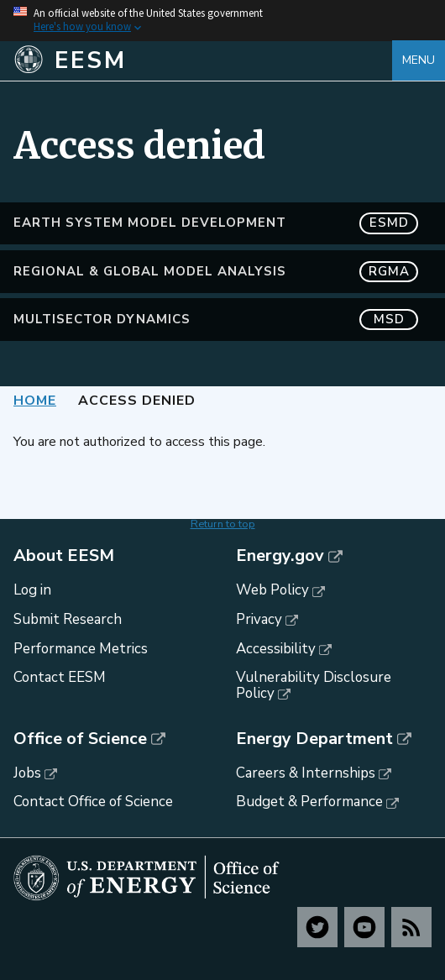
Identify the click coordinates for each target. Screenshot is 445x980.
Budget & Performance (309, 802)
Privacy (259, 619)
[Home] (203, 60)
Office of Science (80, 739)
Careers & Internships (306, 773)
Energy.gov (280, 556)
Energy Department (314, 739)
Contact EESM (60, 677)
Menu (419, 60)
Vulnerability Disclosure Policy (314, 685)
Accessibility (276, 649)
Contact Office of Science (93, 802)
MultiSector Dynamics (216, 320)
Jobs (27, 773)
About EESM (64, 556)
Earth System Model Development (216, 223)
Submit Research (68, 619)
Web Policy (272, 590)
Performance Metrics (81, 649)
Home (35, 401)
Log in (32, 590)
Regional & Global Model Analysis (216, 272)
